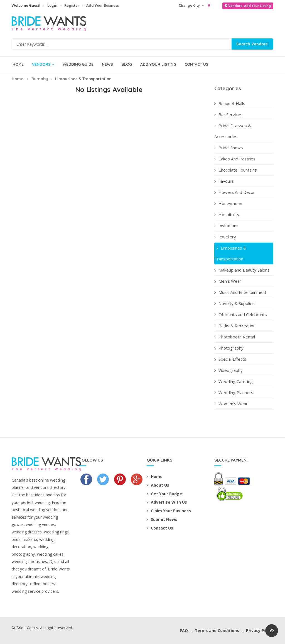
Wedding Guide (78, 64)
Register (72, 5)
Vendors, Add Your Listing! (248, 6)
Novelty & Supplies (234, 303)
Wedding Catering (234, 381)
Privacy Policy (260, 630)
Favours (224, 181)
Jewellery (225, 237)
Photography (229, 348)
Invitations (226, 226)
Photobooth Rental (235, 337)
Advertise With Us (167, 502)
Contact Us (196, 64)
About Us (158, 485)
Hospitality (227, 214)
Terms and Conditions (217, 630)
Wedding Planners (234, 392)
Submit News (162, 519)
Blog (127, 64)
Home (18, 64)
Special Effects (230, 359)
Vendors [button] (43, 64)
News (107, 64)
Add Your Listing (158, 64)
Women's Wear (231, 404)
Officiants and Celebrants (241, 314)
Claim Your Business (169, 511)
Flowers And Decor (235, 192)
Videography (229, 370)
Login (52, 5)
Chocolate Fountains (236, 170)
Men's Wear (228, 281)
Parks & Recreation (235, 326)
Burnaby (40, 79)
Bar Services (228, 114)
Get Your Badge (164, 494)
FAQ (184, 630)
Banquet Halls (230, 103)
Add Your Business (103, 5)
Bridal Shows (229, 148)
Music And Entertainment (240, 292)
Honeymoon (228, 203)
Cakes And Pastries (235, 159)
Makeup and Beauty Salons (242, 270)
